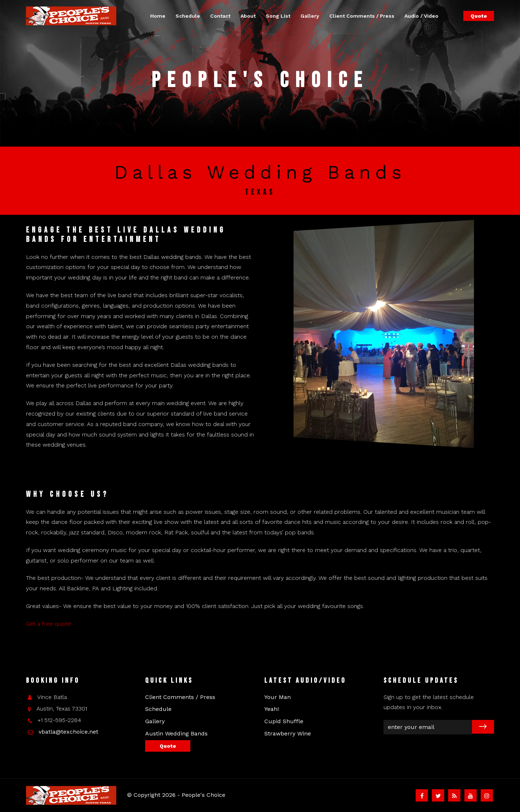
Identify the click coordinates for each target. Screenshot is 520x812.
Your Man (278, 697)
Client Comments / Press (362, 16)
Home (158, 16)
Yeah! (272, 709)
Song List (278, 16)
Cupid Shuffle (284, 721)
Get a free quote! (49, 624)
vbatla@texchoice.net (68, 732)
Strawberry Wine (288, 733)
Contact (220, 16)
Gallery (310, 16)
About (248, 16)
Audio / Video (421, 16)
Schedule (188, 16)
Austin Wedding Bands (176, 733)
